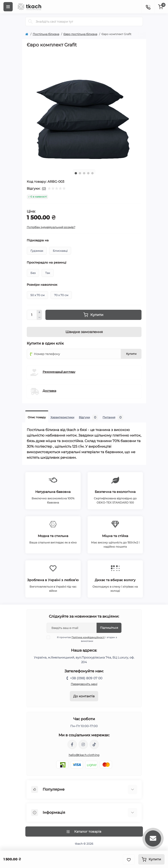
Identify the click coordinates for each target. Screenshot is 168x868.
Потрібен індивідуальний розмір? (51, 227)
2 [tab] (80, 173)
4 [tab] (88, 173)
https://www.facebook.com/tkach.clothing (72, 744)
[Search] (30, 21)
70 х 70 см (61, 295)
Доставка (49, 391)
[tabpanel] (84, 108)
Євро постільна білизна (80, 34)
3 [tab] (84, 173)
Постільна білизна (46, 34)
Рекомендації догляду (59, 372)
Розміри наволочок (42, 285)
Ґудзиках (37, 251)
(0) (44, 188)
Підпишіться (109, 628)
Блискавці (60, 251)
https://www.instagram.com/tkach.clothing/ (83, 744)
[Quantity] (32, 315)
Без (33, 273)
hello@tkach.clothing (84, 755)
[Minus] (39, 318)
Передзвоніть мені (84, 684)
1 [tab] (76, 173)
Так (48, 273)
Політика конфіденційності (88, 637)
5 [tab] (92, 173)
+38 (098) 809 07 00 (86, 678)
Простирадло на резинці (47, 262)
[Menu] (8, 7)
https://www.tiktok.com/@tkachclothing (94, 744)
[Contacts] (148, 7)
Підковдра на (38, 240)
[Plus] (39, 312)
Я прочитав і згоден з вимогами (85, 639)
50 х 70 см (37, 295)
